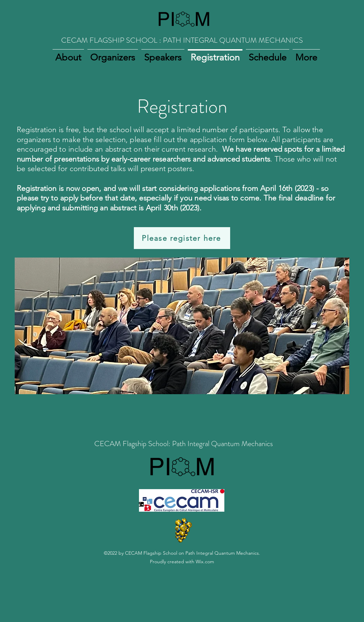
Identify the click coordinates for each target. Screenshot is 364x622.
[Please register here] (182, 238)
